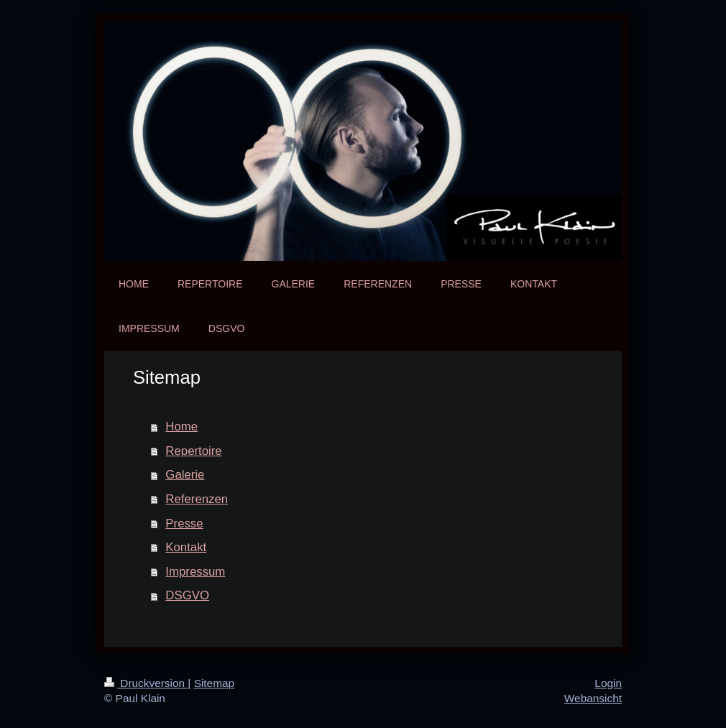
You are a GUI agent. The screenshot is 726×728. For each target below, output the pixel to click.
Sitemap (214, 683)
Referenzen (197, 499)
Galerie (185, 475)
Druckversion (146, 683)
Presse (184, 524)
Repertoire (193, 451)
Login (608, 683)
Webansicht (593, 698)
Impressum (195, 572)
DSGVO (187, 595)
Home (181, 427)
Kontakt (186, 547)
